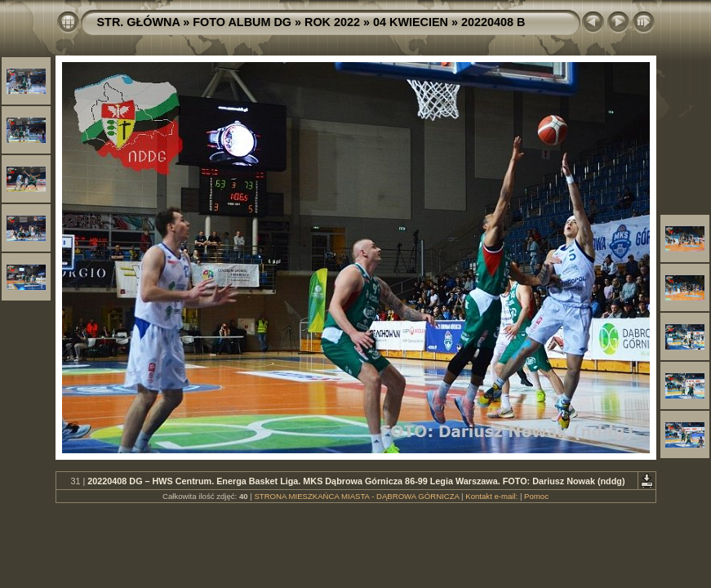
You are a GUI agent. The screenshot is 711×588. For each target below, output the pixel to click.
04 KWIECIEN (411, 22)
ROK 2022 (332, 22)
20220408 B (493, 22)
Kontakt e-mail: (491, 496)
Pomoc (536, 496)
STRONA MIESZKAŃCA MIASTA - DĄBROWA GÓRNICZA (356, 496)
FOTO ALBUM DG (242, 22)
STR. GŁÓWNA (139, 22)
